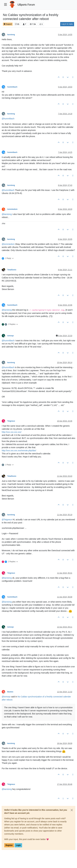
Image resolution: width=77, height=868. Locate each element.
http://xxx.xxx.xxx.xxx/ (12, 432)
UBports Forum (26, 5)
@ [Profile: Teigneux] (7, 520)
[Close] (72, 810)
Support (8, 24)
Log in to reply (67, 24)
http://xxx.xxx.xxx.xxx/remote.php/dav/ (19, 450)
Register (9, 845)
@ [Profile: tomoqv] (6, 697)
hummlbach (12, 87)
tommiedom (12, 209)
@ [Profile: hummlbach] (8, 119)
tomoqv (11, 336)
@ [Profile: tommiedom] (8, 244)
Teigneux (11, 421)
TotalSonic (12, 270)
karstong (11, 35)
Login (18, 845)
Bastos (10, 692)
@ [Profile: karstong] (7, 214)
